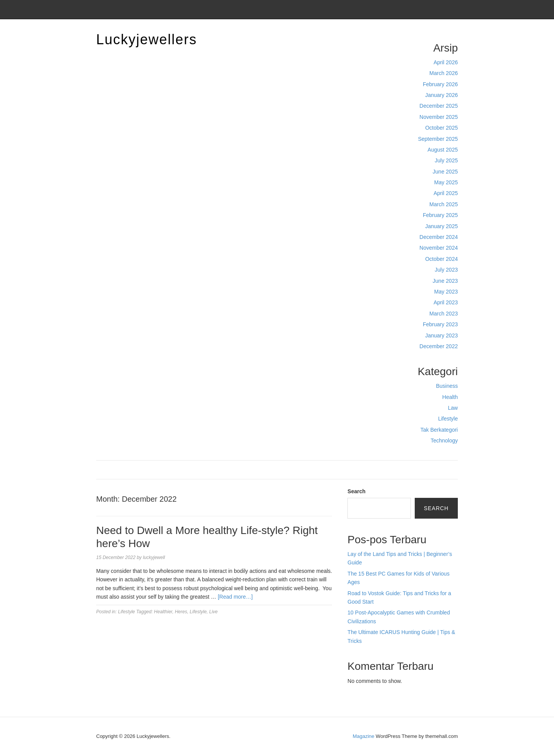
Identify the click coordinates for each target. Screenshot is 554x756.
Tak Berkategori (439, 430)
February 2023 (440, 324)
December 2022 (439, 346)
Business (447, 386)
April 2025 (446, 193)
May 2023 (446, 292)
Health (450, 397)
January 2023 (441, 335)
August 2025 (443, 150)
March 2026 (444, 73)
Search (356, 491)
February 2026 (440, 84)
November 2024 (439, 248)
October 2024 (441, 259)
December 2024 (439, 237)
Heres (181, 612)
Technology (444, 441)
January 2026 (441, 95)
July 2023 (446, 270)
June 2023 (445, 281)
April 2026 (446, 62)
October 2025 (441, 128)
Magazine (364, 736)
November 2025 (439, 117)
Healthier (163, 612)
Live (214, 612)
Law (453, 408)
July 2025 (446, 160)
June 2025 (445, 172)
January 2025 (441, 226)
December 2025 (439, 106)
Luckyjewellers (147, 39)
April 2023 (446, 302)
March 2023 (444, 314)
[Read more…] (235, 597)
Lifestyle (448, 419)
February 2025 (440, 215)
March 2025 (444, 204)
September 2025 (438, 139)
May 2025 (446, 182)
